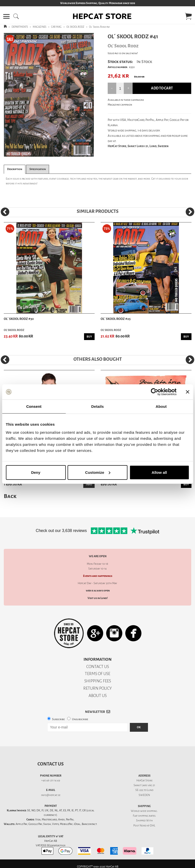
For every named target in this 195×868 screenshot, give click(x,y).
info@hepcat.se (51, 795)
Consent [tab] (34, 406)
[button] (6, 16)
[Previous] (5, 212)
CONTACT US (98, 667)
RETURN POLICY (97, 688)
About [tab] (161, 406)
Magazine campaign (120, 105)
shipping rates (147, 816)
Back (10, 496)
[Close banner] (187, 392)
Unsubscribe (80, 719)
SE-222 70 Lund (144, 790)
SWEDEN (144, 795)
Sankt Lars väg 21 (144, 785)
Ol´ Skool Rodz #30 (19, 319)
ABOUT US (98, 696)
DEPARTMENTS (20, 27)
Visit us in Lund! (98, 598)
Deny (36, 472)
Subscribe (58, 719)
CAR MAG (56, 27)
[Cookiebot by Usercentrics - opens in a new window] (154, 392)
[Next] (190, 212)
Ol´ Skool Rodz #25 (116, 319)
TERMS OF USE (97, 674)
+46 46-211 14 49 (51, 780)
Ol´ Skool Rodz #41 (100, 27)
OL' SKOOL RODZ (75, 27)
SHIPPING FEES (98, 681)
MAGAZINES (40, 27)
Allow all (159, 472)
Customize (98, 472)
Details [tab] (98, 406)
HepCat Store (144, 780)
